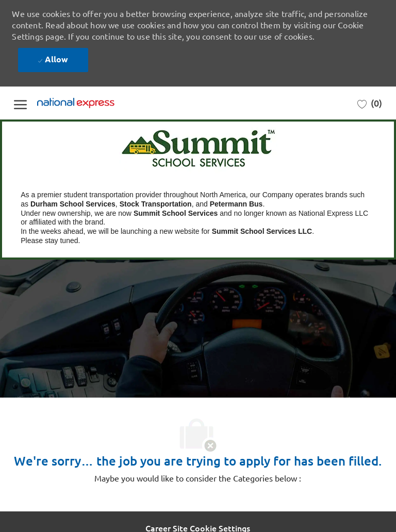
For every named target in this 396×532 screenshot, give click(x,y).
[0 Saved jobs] (370, 104)
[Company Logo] (89, 103)
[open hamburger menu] (20, 103)
